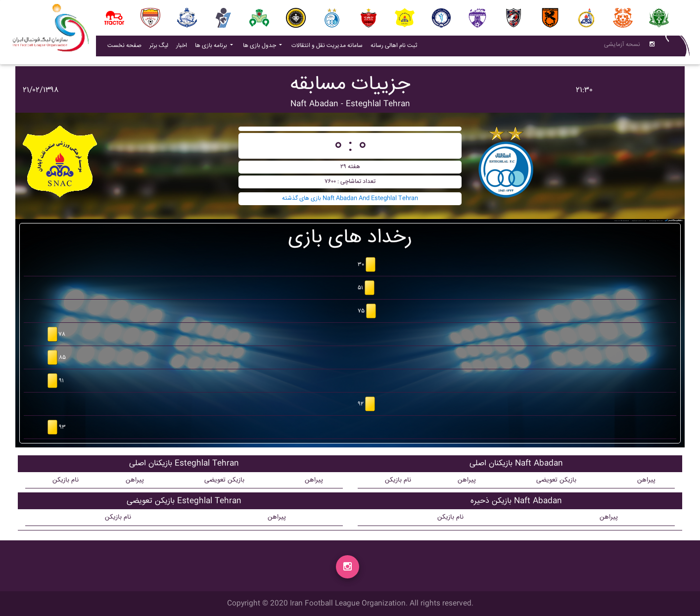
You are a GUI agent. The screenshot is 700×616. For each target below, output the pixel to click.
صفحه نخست (124, 48)
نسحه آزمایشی (622, 47)
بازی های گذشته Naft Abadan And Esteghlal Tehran (350, 198)
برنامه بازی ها (212, 48)
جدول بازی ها (260, 48)
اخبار (184, 47)
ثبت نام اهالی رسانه (396, 47)
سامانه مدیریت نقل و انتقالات (329, 47)
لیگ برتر (159, 48)
